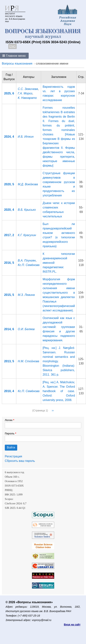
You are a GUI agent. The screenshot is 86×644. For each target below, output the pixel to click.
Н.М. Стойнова (28, 361)
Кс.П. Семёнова (29, 265)
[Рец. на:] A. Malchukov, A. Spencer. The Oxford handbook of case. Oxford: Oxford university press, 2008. (59, 391)
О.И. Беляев (26, 329)
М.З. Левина (26, 295)
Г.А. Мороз (25, 93)
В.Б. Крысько (27, 210)
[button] (14, 56)
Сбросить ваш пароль (20, 461)
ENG (12, 46)
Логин (9, 420)
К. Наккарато (27, 98)
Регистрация (14, 456)
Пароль (10, 433)
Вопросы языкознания (17, 64)
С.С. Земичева (28, 89)
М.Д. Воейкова (28, 184)
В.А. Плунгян (27, 261)
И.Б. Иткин (26, 137)
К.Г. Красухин (27, 235)
